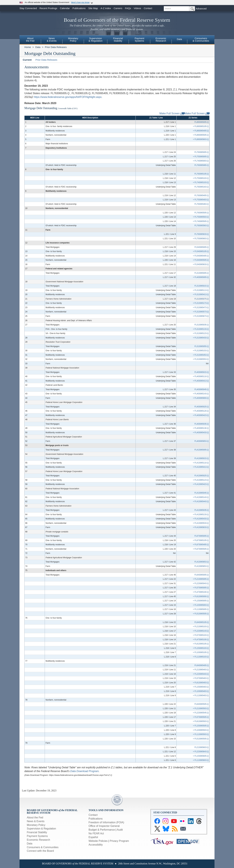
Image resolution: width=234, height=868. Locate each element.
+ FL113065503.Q (201, 734)
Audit (120, 830)
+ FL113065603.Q (201, 760)
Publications (79, 8)
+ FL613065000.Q (201, 596)
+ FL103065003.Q (201, 605)
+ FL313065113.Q (201, 290)
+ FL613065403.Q (201, 683)
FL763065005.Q (202, 152)
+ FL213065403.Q (201, 670)
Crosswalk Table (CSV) (68, 108)
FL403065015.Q (202, 372)
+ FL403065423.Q (201, 415)
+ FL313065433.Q (201, 338)
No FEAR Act (96, 833)
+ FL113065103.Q (201, 657)
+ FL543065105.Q (201, 251)
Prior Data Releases (56, 47)
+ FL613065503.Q (201, 721)
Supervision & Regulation (41, 829)
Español (93, 837)
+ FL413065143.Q (201, 497)
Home (28, 47)
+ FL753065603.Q (201, 239)
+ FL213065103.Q (201, 627)
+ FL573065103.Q (201, 635)
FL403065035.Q (202, 424)
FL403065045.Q (202, 389)
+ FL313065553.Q (201, 359)
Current (27, 60)
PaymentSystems (139, 40)
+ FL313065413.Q (201, 294)
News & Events (36, 821)
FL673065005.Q (202, 536)
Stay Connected (28, 8)
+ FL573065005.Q (201, 588)
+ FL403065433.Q (201, 433)
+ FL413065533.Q (201, 523)
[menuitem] (30, 40)
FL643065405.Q (202, 665)
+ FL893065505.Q (201, 135)
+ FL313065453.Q (201, 355)
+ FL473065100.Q (201, 592)
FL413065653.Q (202, 562)
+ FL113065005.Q (201, 609)
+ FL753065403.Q (201, 200)
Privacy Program (119, 841)
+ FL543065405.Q (201, 256)
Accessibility (96, 845)
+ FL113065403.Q (201, 695)
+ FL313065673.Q (201, 316)
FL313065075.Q (202, 299)
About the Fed (35, 818)
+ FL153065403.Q (201, 687)
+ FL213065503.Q (201, 708)
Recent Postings (48, 8)
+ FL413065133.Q (201, 514)
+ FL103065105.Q (201, 652)
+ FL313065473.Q (201, 307)
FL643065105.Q (202, 622)
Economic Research (38, 840)
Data (179, 39)
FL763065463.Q (202, 204)
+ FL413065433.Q (201, 519)
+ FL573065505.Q (201, 717)
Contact (148, 8)
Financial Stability (37, 832)
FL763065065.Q (202, 165)
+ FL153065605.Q (201, 756)
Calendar (65, 8)
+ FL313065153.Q (201, 351)
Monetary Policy (36, 825)
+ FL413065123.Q (201, 480)
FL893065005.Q (202, 122)
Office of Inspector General (104, 826)
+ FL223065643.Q (201, 752)
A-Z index (106, 8)
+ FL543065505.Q (201, 260)
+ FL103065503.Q (201, 730)
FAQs (128, 8)
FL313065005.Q (202, 273)
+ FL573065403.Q (201, 678)
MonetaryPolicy (73, 40)
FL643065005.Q (202, 575)
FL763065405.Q (202, 195)
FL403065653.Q (202, 441)
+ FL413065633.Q (201, 527)
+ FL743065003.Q (201, 161)
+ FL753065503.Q (201, 217)
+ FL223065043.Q (201, 583)
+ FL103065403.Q (201, 691)
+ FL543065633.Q (201, 264)
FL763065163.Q (202, 187)
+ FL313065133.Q (201, 329)
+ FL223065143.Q (201, 631)
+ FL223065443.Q (201, 674)
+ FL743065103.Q (201, 182)
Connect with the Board (40, 851)
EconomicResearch (161, 40)
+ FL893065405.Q (201, 131)
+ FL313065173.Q (201, 303)
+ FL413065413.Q (201, 467)
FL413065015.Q (202, 458)
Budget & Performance (102, 830)
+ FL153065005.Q (201, 601)
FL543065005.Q (202, 247)
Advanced (201, 9)
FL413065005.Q (202, 450)
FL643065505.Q (202, 704)
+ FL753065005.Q (201, 157)
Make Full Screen (197, 114)
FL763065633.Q (202, 234)
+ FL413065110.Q (201, 463)
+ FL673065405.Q (201, 545)
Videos (137, 8)
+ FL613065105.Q (201, 644)
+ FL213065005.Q (201, 579)
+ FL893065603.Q (201, 139)
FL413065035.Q (202, 510)
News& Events (52, 40)
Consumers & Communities (201, 40)
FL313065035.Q (202, 325)
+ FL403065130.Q (201, 428)
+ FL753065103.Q (201, 178)
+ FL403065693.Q (201, 398)
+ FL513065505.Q (201, 614)
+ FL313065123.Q (201, 333)
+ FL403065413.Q (201, 381)
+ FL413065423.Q (201, 484)
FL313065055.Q (202, 346)
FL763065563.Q (202, 226)
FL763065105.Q (202, 174)
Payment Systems (37, 836)
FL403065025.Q (202, 407)
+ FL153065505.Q (201, 726)
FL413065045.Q (202, 493)
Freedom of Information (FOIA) (106, 822)
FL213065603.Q (202, 747)
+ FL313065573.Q (201, 312)
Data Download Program (84, 771)
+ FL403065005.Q (201, 277)
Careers (118, 8)
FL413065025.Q (202, 476)
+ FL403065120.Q (201, 411)
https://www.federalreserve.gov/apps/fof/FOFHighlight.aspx (68, 97)
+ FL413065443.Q (201, 501)
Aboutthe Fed (30, 40)
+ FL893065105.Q (201, 126)
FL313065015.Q (202, 286)
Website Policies (98, 841)
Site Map (93, 8)
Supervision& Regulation (96, 40)
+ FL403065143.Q (201, 394)
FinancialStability (118, 40)
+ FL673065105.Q (201, 540)
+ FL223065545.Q (201, 713)
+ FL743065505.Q (201, 221)
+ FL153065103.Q (201, 648)
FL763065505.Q (202, 213)
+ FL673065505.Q (201, 549)
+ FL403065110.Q (201, 376)
